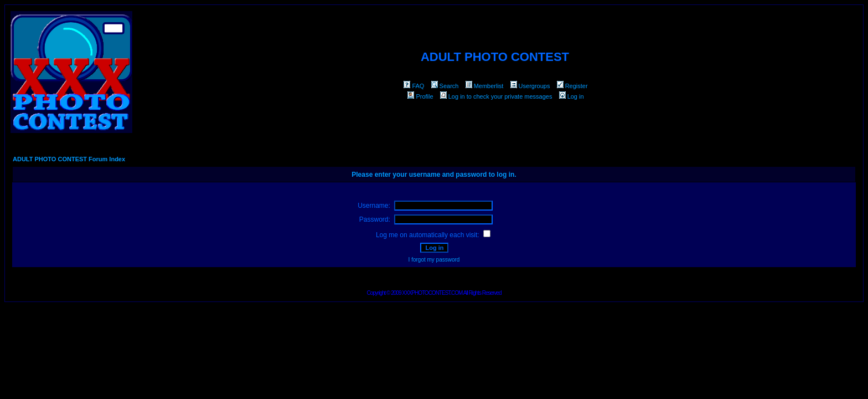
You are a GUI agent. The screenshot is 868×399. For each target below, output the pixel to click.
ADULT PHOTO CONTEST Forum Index (69, 159)
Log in (572, 96)
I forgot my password (434, 260)
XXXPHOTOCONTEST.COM (432, 293)
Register (572, 86)
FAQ (414, 86)
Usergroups (530, 86)
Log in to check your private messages (496, 96)
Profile (420, 96)
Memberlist (485, 86)
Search (445, 86)
